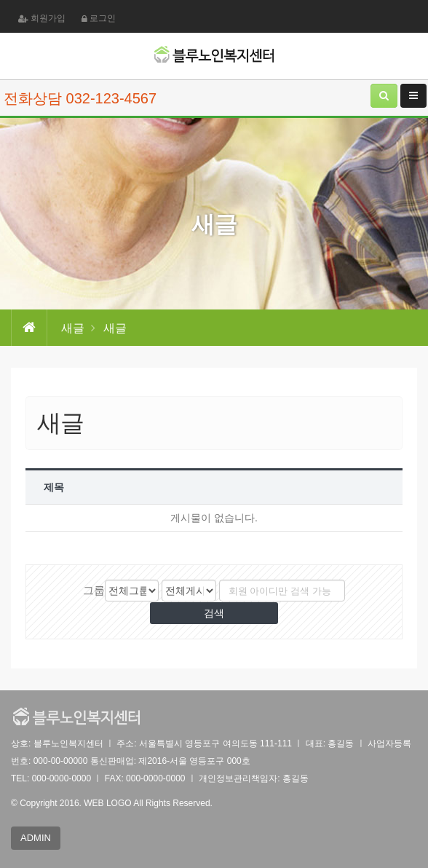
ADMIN (36, 838)
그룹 (94, 590)
